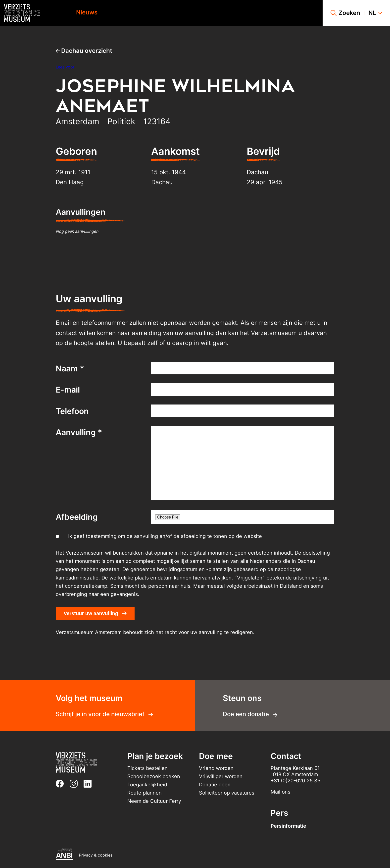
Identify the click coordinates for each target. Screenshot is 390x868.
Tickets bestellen (147, 768)
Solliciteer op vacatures (227, 793)
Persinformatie (288, 826)
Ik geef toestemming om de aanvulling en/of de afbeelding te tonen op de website (165, 536)
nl (375, 13)
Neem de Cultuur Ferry (154, 801)
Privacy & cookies (96, 855)
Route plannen (145, 793)
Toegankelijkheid (147, 785)
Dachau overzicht (84, 51)
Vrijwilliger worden (221, 776)
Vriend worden (216, 768)
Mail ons (280, 792)
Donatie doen (215, 785)
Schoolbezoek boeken (154, 776)
